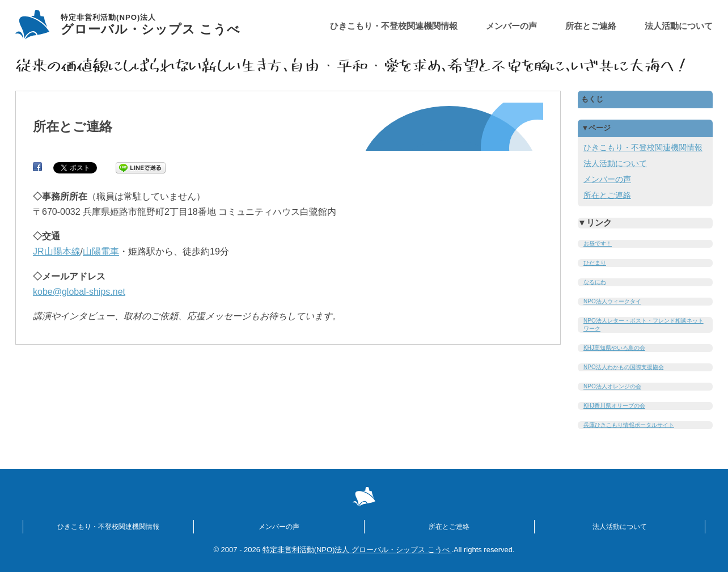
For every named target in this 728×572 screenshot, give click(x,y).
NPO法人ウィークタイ (612, 301)
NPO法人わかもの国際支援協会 (624, 367)
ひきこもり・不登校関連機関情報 (394, 26)
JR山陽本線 (57, 251)
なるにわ (595, 282)
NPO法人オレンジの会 (612, 386)
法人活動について (679, 26)
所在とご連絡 (591, 26)
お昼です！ (598, 243)
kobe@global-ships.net (79, 292)
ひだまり (595, 263)
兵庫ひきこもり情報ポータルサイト (629, 425)
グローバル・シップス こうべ (151, 25)
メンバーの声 (511, 26)
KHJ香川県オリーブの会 (614, 406)
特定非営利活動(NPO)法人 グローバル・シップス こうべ (357, 550)
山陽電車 (101, 251)
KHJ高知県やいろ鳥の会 (614, 348)
